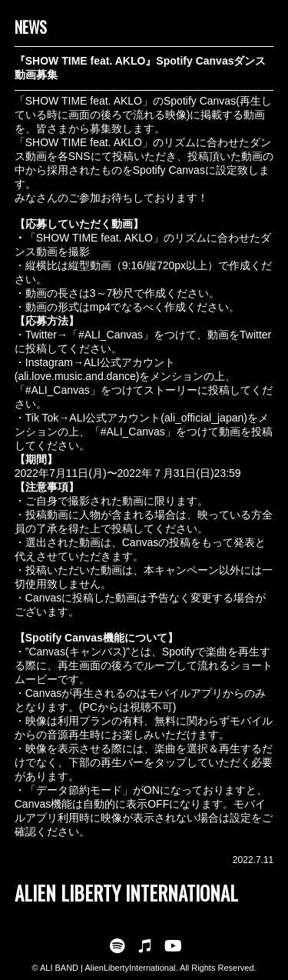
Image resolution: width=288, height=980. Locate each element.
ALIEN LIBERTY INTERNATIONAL (126, 893)
